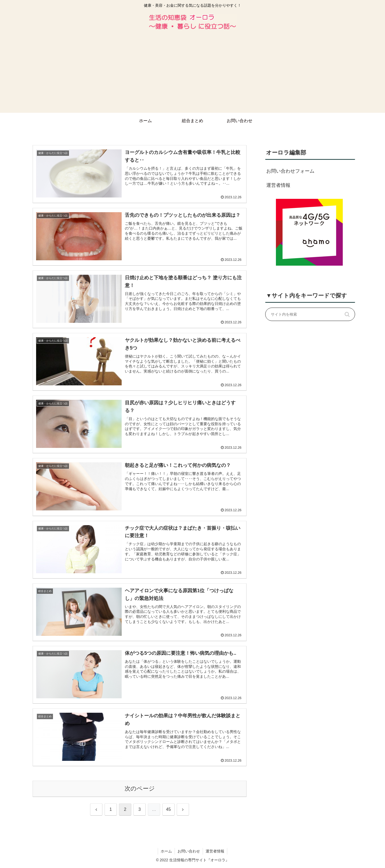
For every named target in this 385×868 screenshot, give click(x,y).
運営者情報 (278, 185)
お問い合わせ (189, 851)
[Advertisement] (192, 73)
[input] (310, 314)
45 (168, 809)
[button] (347, 314)
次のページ (140, 788)
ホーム (166, 851)
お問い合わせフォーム (290, 171)
